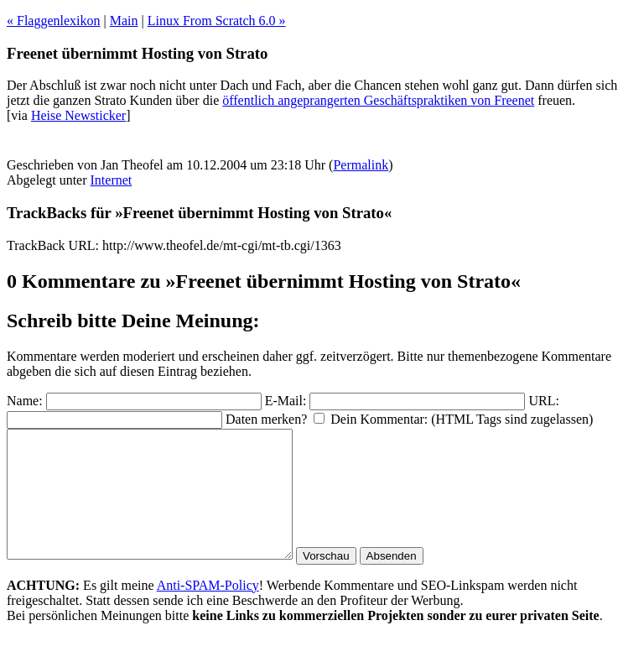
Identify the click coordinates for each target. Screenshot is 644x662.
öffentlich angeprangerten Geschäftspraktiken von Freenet (378, 100)
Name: (25, 401)
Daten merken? (266, 419)
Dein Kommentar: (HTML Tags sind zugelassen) (462, 419)
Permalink (361, 165)
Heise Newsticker (78, 115)
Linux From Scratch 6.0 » (217, 21)
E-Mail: (286, 401)
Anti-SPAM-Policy (208, 610)
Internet (112, 180)
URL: (543, 401)
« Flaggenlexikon (54, 21)
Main (124, 21)
